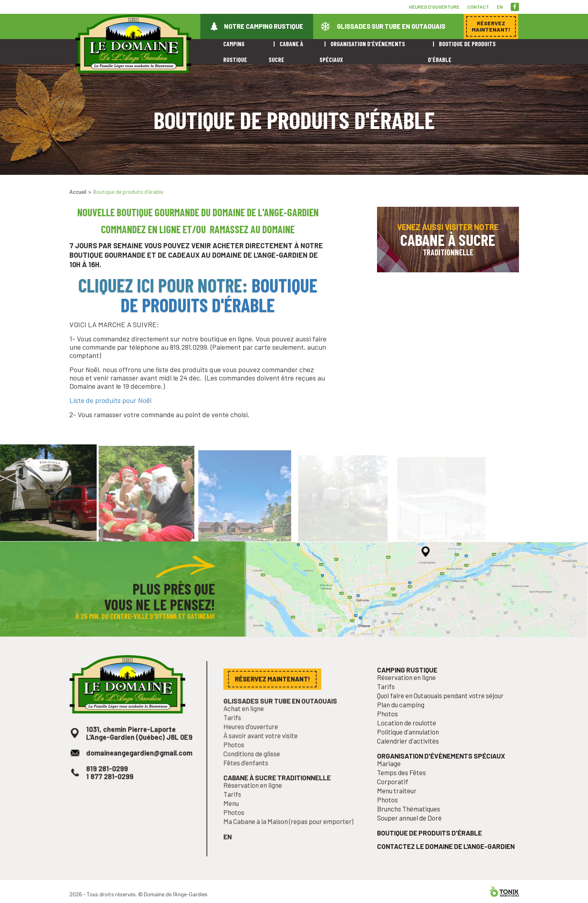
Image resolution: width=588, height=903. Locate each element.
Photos (238, 758)
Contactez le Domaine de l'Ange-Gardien (446, 854)
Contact (478, 7)
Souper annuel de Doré (412, 827)
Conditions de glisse (255, 766)
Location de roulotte (410, 739)
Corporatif (397, 794)
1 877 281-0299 (111, 789)
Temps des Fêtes (405, 785)
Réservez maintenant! (460, 179)
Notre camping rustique (264, 26)
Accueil (78, 192)
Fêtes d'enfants (249, 775)
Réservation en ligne (256, 796)
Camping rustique (410, 690)
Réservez (491, 26)
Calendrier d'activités (411, 756)
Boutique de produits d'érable (219, 295)
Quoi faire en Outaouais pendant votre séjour (441, 714)
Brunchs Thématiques (411, 819)
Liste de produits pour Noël (110, 400)
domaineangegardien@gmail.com (139, 767)
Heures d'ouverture (434, 7)
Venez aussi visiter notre (448, 240)
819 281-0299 (109, 782)
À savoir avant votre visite (263, 749)
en (500, 7)
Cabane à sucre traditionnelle (278, 789)
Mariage (393, 777)
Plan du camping (404, 722)
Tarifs (237, 733)
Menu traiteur (400, 802)
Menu (235, 812)
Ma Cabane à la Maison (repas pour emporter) (289, 829)
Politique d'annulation (411, 748)
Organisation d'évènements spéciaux (441, 770)
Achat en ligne (247, 724)
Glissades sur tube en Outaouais (391, 26)
